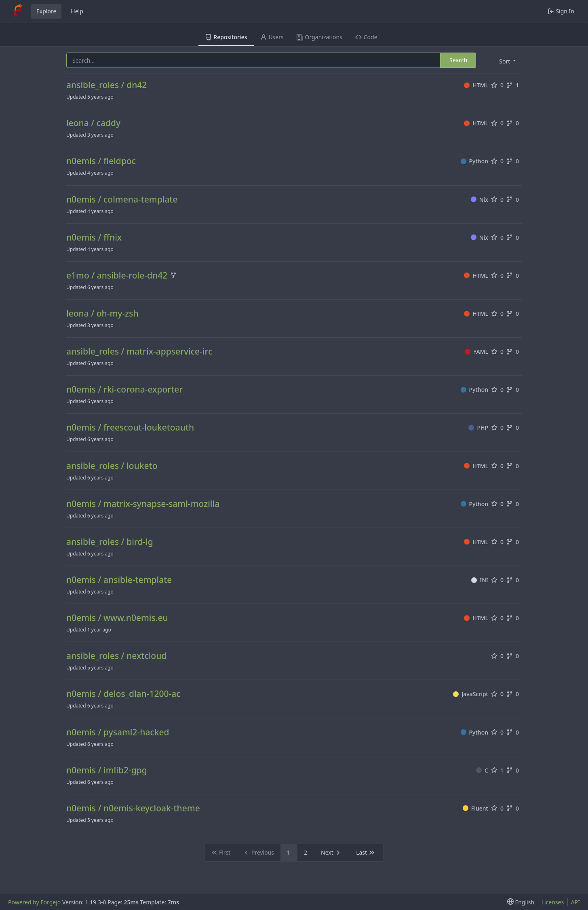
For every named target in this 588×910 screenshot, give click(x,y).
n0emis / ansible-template (119, 580)
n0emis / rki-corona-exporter (124, 390)
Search (458, 60)
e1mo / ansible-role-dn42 (117, 276)
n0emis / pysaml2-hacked (118, 732)
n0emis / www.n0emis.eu (117, 618)
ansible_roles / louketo (112, 466)
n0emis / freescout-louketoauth (130, 428)
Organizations (319, 37)
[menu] (507, 61)
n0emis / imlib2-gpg (107, 770)
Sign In (561, 11)
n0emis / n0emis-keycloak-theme (133, 808)
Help (77, 11)
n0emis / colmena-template (122, 200)
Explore (46, 11)
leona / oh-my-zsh (102, 314)
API (575, 902)
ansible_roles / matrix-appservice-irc (139, 352)
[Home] (18, 11)
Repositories (226, 37)
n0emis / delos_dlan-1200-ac (123, 694)
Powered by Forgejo (34, 902)
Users (272, 37)
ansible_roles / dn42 (106, 85)
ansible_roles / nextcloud (116, 656)
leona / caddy (93, 123)
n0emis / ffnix (94, 238)
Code (366, 37)
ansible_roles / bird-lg (110, 542)
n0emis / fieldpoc (101, 161)
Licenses (553, 902)
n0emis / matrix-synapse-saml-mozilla (143, 504)
